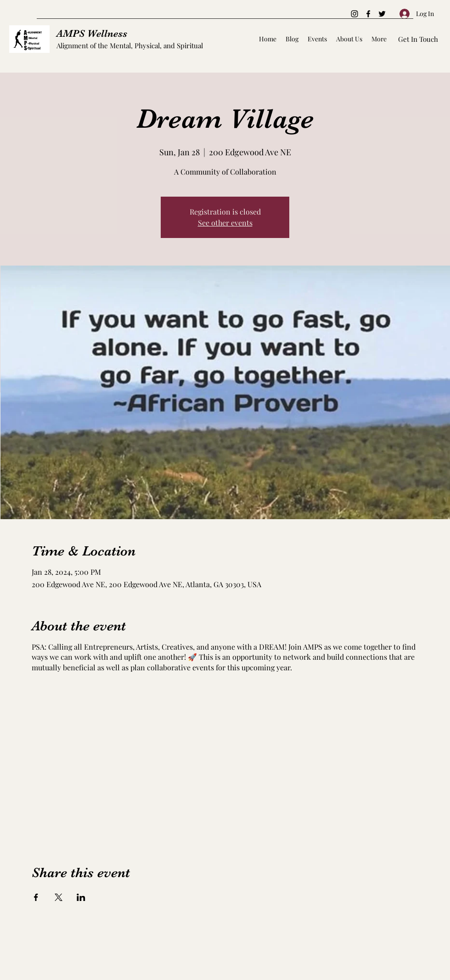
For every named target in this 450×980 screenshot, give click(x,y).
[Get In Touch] (418, 39)
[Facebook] (368, 14)
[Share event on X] (59, 897)
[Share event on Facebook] (36, 897)
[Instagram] (354, 14)
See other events (225, 223)
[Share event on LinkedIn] (81, 897)
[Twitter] (382, 14)
